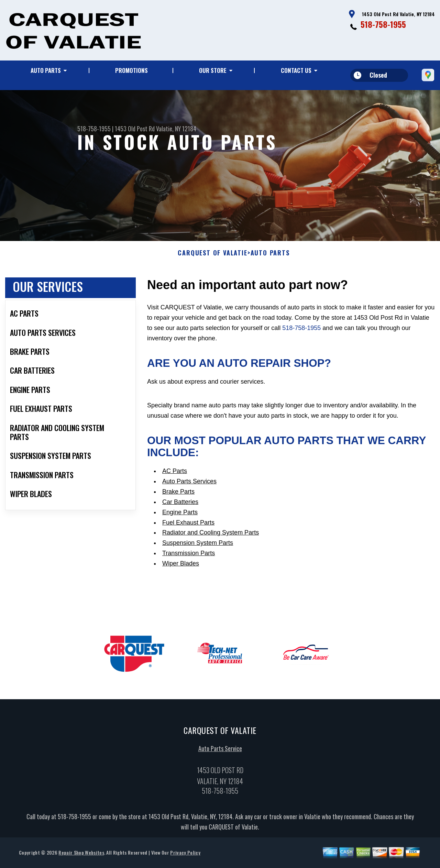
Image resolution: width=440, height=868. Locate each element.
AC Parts (175, 474)
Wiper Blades (181, 566)
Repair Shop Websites (81, 855)
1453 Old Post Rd (135, 129)
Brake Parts (178, 494)
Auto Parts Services (189, 484)
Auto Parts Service (220, 751)
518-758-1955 (383, 24)
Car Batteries (180, 504)
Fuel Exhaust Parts (188, 525)
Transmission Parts (189, 556)
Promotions (131, 70)
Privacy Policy (185, 855)
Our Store (213, 70)
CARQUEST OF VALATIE (212, 256)
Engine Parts (180, 515)
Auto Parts (46, 70)
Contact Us (296, 70)
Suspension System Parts (198, 546)
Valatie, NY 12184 (176, 129)
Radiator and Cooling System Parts (211, 535)
